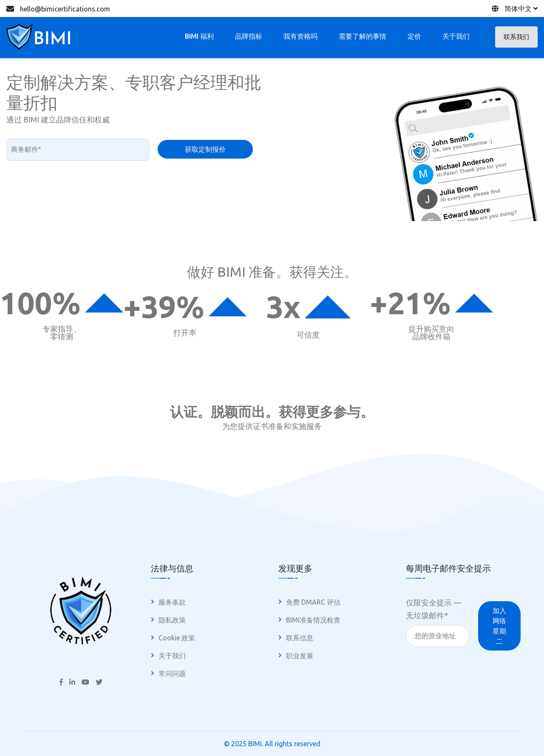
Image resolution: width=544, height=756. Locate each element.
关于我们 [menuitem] (172, 656)
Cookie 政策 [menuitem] (177, 638)
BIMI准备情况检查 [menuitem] (313, 620)
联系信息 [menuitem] (300, 638)
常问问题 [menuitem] (172, 674)
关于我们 (456, 36)
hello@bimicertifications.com (65, 9)
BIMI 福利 (199, 36)
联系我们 (516, 37)
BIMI (255, 744)
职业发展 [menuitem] (300, 656)
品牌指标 (249, 36)
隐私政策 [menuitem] (172, 620)
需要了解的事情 (363, 36)
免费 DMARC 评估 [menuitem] (313, 602)
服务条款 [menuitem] (172, 602)
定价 (414, 36)
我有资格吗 (300, 36)
